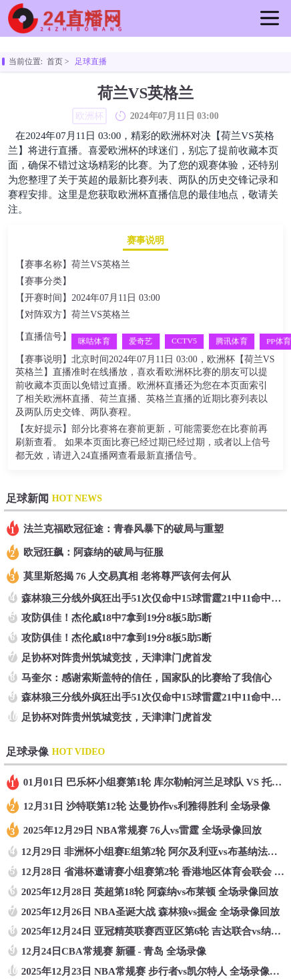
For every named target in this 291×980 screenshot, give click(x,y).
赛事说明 (145, 240)
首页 (55, 62)
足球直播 (91, 62)
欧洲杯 (86, 281)
